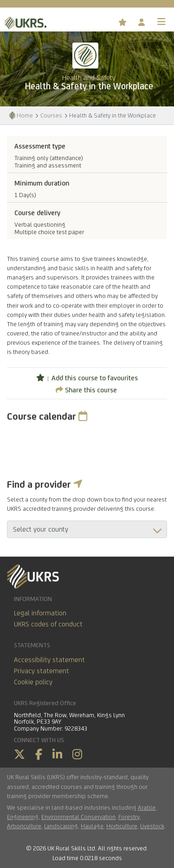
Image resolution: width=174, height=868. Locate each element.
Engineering (23, 817)
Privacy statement (42, 671)
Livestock (152, 826)
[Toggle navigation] (161, 22)
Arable (147, 807)
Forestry (129, 817)
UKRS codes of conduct (48, 624)
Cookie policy (33, 682)
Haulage (92, 826)
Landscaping (61, 826)
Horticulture (122, 826)
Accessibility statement (49, 660)
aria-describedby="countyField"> (87, 529)
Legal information (40, 613)
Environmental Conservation (78, 817)
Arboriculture (24, 826)
